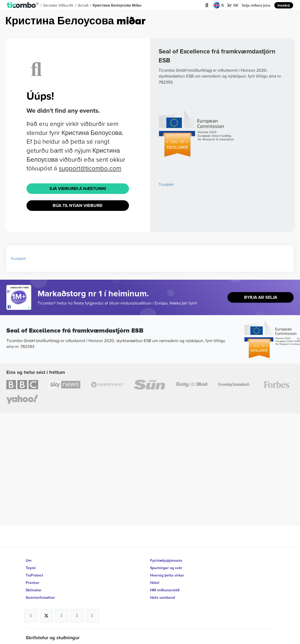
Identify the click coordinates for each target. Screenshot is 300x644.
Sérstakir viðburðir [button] (58, 5)
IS (219, 5)
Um (29, 560)
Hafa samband (163, 597)
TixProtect (34, 575)
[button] (23, 5)
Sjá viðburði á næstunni (78, 189)
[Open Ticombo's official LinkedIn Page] (92, 616)
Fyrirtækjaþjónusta (166, 560)
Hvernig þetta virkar (167, 575)
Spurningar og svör (166, 568)
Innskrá (284, 5)
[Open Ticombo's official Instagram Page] (62, 616)
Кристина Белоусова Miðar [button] (117, 5)
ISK (233, 5)
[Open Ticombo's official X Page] (46, 616)
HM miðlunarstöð (165, 590)
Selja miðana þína (256, 5)
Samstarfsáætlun (40, 597)
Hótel (155, 583)
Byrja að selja (261, 297)
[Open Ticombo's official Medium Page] (77, 616)
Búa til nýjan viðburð (78, 205)
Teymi (31, 568)
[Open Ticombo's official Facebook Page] (19, 307)
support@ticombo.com (90, 168)
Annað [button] (83, 5)
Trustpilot (166, 184)
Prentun (32, 583)
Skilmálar (34, 590)
